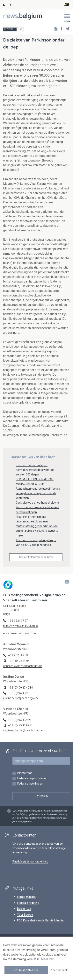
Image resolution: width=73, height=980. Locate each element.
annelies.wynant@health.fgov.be (23, 666)
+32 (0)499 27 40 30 (21, 688)
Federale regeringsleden (32, 779)
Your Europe (25, 915)
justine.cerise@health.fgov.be (21, 698)
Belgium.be (24, 909)
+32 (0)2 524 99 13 (20, 693)
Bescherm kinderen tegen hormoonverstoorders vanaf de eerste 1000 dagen (35, 470)
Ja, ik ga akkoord (26, 970)
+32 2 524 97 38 (18, 655)
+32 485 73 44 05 (19, 661)
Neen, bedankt (60, 970)
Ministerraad (25, 773)
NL (5, 5)
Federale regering (28, 903)
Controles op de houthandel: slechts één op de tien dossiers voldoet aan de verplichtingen (38, 507)
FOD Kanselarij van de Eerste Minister (41, 920)
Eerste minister (27, 897)
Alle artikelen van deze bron (36, 557)
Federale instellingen (30, 784)
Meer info (47, 959)
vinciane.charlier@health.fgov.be (23, 730)
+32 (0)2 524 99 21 (20, 720)
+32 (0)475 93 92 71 (21, 725)
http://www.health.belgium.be (21, 626)
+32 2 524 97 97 (18, 621)
